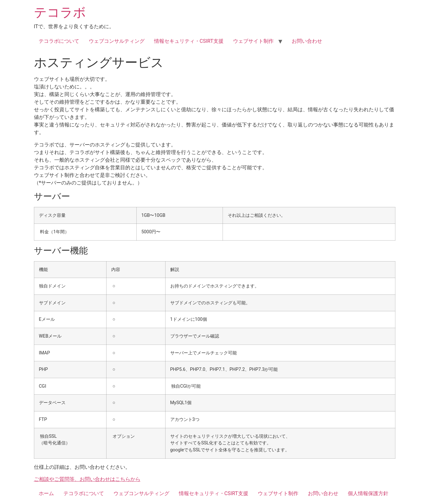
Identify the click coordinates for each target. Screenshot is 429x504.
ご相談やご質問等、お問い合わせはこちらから (87, 479)
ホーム (46, 493)
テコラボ (60, 13)
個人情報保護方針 (368, 493)
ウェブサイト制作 (253, 41)
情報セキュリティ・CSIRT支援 (189, 41)
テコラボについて (59, 41)
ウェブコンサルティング (117, 41)
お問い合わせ (307, 41)
